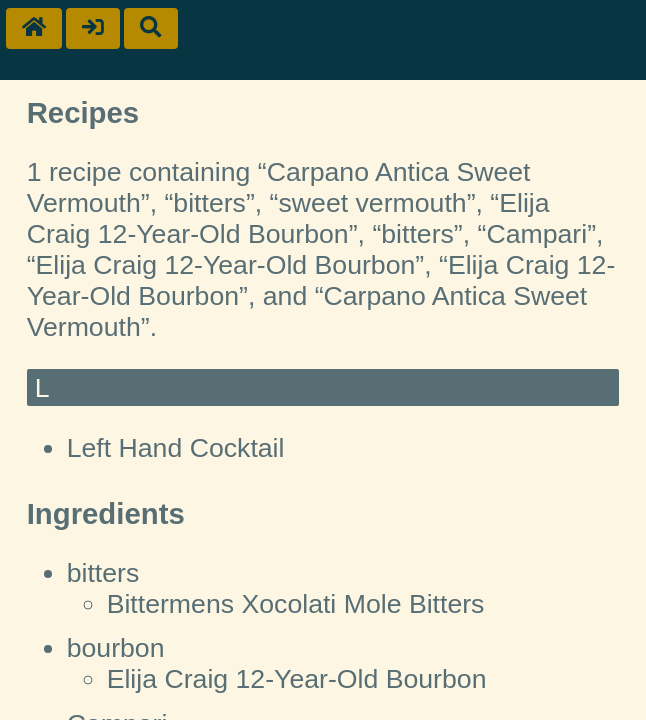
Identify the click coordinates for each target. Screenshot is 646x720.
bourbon (116, 648)
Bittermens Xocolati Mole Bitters (296, 604)
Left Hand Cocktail (176, 448)
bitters (103, 573)
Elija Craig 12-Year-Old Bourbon (297, 679)
